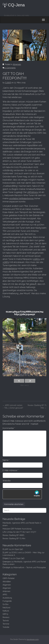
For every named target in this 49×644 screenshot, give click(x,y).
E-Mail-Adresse (10, 470)
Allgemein (17, 64)
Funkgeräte (7, 601)
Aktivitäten (7, 582)
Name (6, 460)
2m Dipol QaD (17, 549)
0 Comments (10, 68)
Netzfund (6, 608)
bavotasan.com (33, 639)
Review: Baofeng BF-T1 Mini (37, 407)
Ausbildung (7, 598)
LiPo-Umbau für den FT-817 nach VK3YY (19, 532)
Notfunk (6, 611)
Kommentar (9, 428)
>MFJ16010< (33, 192)
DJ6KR (8, 83)
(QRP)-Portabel (9, 578)
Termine (6, 624)
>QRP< (6, 262)
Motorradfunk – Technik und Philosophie (30, 568)
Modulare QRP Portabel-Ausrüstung (17, 529)
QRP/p (5, 614)
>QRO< (37, 259)
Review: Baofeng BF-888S (13, 535)
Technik (6, 621)
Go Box (6, 604)
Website (7, 481)
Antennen (6, 591)
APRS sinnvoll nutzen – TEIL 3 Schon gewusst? (13, 407)
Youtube (6, 627)
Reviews (6, 617)
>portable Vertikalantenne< (21, 198)
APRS (5, 595)
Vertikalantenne (10, 268)
